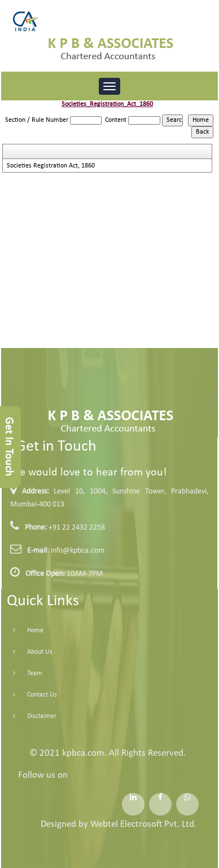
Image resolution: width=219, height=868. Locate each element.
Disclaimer (29, 716)
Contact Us (29, 695)
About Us (27, 652)
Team (22, 673)
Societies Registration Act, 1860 (51, 166)
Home (22, 631)
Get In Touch (8, 447)
